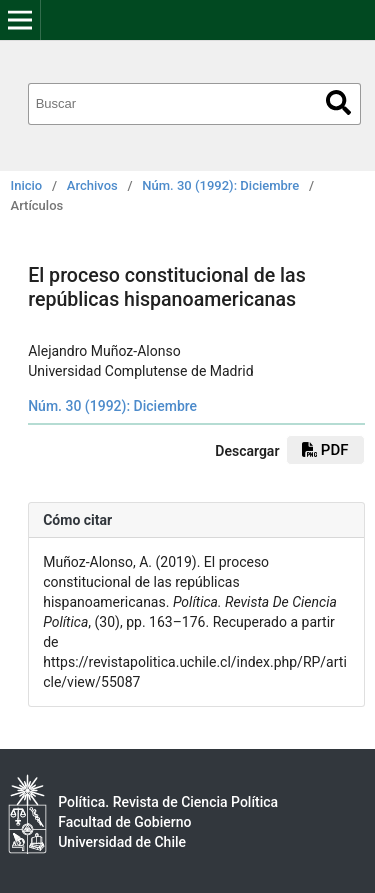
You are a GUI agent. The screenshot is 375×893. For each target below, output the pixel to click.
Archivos (92, 185)
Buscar (338, 102)
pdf (325, 450)
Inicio (27, 185)
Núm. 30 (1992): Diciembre (220, 185)
